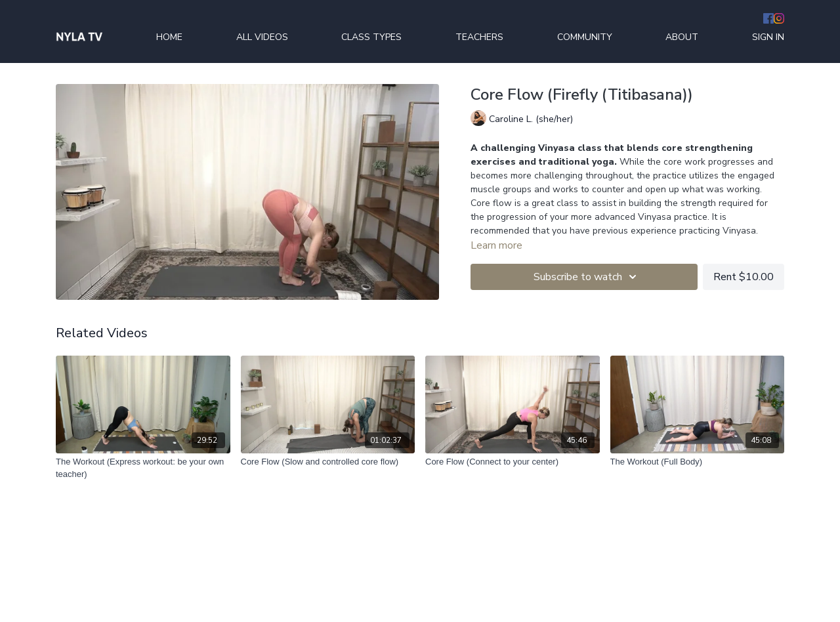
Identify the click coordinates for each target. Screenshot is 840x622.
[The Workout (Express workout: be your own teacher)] (143, 468)
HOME (169, 37)
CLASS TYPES (371, 37)
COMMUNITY (585, 37)
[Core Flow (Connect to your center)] (513, 462)
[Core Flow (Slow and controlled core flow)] (328, 462)
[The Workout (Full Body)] (698, 462)
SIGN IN (768, 37)
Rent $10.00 (744, 277)
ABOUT (682, 37)
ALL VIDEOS (262, 37)
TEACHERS (479, 37)
